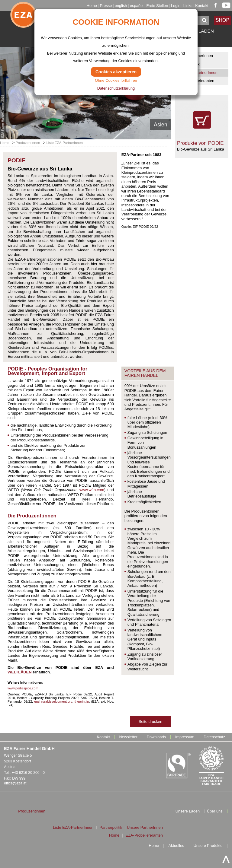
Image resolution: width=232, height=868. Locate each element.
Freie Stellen (157, 6)
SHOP (223, 20)
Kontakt (202, 6)
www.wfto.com (92, 490)
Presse (106, 6)
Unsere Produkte (208, 846)
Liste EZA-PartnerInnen (197, 73)
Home (92, 6)
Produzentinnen (28, 143)
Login (176, 6)
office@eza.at (15, 783)
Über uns (215, 811)
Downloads (156, 737)
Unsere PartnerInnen (195, 56)
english (121, 6)
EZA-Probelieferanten (196, 81)
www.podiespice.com (23, 688)
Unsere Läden (188, 811)
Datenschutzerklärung (116, 88)
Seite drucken (150, 722)
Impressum (185, 737)
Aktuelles (176, 846)
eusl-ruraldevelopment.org (53, 701)
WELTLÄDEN (19, 672)
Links (188, 6)
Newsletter (128, 737)
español (137, 6)
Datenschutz (214, 737)
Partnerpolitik (188, 64)
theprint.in (82, 701)
